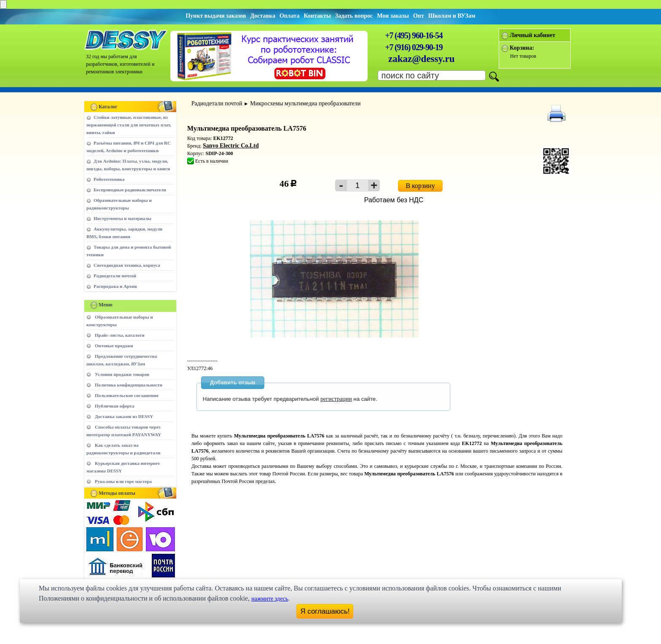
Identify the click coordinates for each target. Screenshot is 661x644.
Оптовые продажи (114, 346)
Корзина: (522, 48)
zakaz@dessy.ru (422, 59)
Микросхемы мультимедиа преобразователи (305, 103)
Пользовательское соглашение (127, 395)
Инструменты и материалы (122, 218)
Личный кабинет (532, 35)
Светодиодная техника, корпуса (127, 265)
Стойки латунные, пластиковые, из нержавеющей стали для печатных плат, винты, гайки (129, 125)
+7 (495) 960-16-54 (414, 35)
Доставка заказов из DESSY (124, 416)
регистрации (336, 399)
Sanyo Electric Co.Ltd (231, 146)
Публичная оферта (114, 406)
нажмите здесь (270, 599)
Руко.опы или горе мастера (123, 481)
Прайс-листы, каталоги (120, 335)
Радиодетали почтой (115, 276)
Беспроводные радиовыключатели (130, 190)
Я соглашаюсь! (325, 611)
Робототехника (109, 179)
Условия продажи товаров (122, 374)
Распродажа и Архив (115, 286)
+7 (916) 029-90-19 (414, 47)
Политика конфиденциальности (129, 385)
